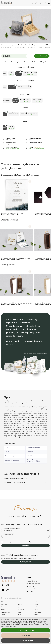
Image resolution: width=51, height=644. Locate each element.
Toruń (3, 615)
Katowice (21, 609)
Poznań (20, 604)
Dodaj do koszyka (42, 56)
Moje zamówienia (31, 581)
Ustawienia (25, 635)
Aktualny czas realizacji (33, 584)
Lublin (35, 607)
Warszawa (5, 602)
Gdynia (36, 609)
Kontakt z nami (30, 586)
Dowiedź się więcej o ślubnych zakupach (36, 353)
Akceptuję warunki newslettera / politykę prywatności (20, 542)
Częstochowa (6, 612)
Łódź (35, 602)
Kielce (20, 615)
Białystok (4, 609)
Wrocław (4, 604)
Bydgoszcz (21, 607)
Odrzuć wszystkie (26, 641)
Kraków (20, 602)
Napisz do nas (12, 326)
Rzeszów (36, 615)
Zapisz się (26, 546)
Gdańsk (36, 604)
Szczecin (4, 607)
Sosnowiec (37, 612)
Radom (20, 612)
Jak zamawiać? (30, 589)
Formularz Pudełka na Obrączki (35, 62)
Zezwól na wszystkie (25, 630)
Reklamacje (29, 591)
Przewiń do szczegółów (13, 62)
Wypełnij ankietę (26, 562)
